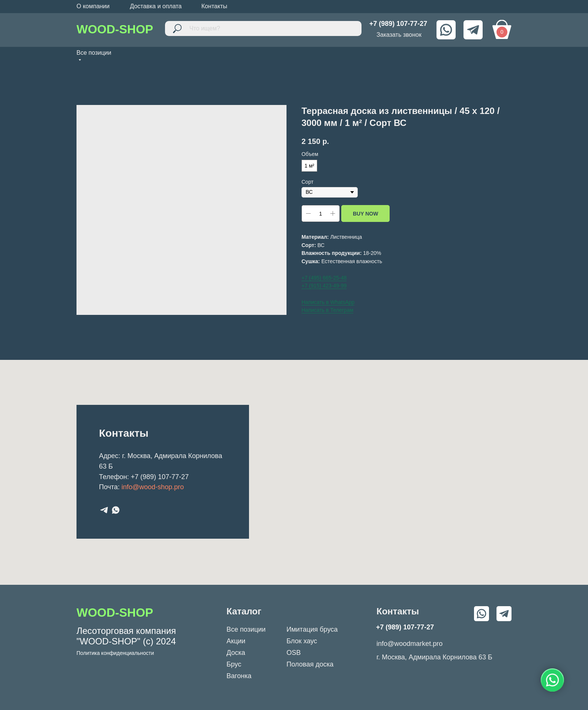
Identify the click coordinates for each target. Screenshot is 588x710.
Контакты (214, 6)
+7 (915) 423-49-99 (324, 286)
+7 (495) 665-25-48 (324, 278)
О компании (93, 6)
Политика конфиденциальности (115, 653)
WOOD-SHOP (115, 29)
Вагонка (239, 676)
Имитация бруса (312, 629)
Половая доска (310, 664)
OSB (294, 653)
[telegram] (104, 510)
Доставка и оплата (156, 6)
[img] (446, 30)
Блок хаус (302, 641)
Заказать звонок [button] (399, 35)
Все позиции (246, 629)
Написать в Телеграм (327, 310)
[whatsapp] (116, 510)
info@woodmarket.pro (409, 644)
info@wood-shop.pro (153, 487)
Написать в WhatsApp (328, 302)
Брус (234, 664)
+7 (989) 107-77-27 (160, 477)
